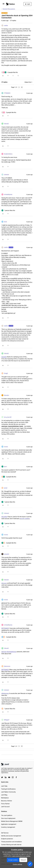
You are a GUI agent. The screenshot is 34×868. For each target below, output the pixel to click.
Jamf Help (4, 786)
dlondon (7, 395)
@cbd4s (4, 357)
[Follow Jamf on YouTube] (9, 777)
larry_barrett (8, 417)
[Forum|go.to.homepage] (10, 4)
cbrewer (7, 175)
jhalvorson (7, 666)
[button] (4, 4)
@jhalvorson (5, 693)
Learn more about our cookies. (21, 856)
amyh (6, 488)
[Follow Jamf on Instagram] (13, 777)
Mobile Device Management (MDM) (12, 821)
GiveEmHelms (8, 154)
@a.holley (4, 517)
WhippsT (7, 720)
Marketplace (5, 798)
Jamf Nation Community (8, 792)
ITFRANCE (7, 93)
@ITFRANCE (5, 628)
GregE (6, 373)
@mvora (4, 583)
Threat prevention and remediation (12, 842)
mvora (6, 447)
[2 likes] (9, 112)
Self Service (5, 833)
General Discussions (9, 9)
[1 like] (8, 210)
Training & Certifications (8, 789)
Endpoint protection (7, 839)
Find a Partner (5, 804)
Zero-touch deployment (8, 818)
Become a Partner (7, 801)
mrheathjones (8, 194)
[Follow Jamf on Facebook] (16, 777)
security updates (25, 519)
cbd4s (6, 25)
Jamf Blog (4, 795)
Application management (9, 824)
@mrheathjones (12, 652)
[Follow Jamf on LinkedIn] (6, 777)
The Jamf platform (7, 815)
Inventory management (8, 827)
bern (5, 467)
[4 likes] (10, 72)
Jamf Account (5, 807)
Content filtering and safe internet (11, 845)
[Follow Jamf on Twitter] (2, 777)
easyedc (7, 554)
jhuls (5, 222)
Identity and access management (11, 836)
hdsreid (6, 124)
